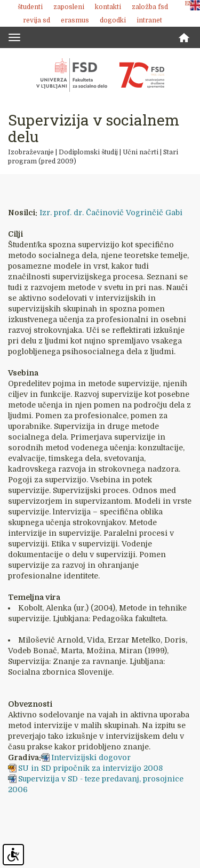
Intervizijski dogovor (91, 757)
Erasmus (75, 20)
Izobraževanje (31, 152)
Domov (184, 38)
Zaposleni (69, 7)
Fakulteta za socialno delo (100, 75)
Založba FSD (150, 7)
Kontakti (108, 7)
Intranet (149, 20)
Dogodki (113, 20)
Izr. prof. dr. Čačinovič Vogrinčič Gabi (111, 213)
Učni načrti (141, 152)
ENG (191, 3)
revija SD (37, 20)
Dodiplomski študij (88, 152)
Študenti (30, 7)
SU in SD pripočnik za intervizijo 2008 (90, 768)
